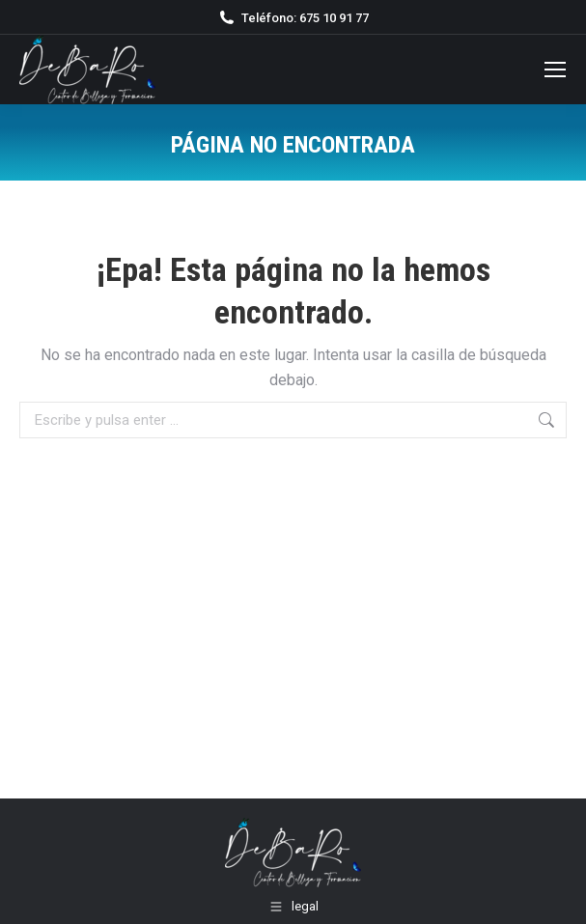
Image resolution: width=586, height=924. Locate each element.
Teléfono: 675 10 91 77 (293, 18)
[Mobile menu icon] (555, 70)
